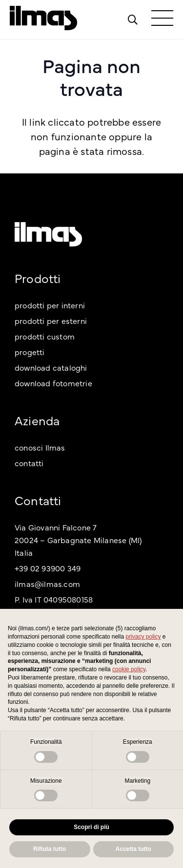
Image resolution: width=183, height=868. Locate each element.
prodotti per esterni (51, 321)
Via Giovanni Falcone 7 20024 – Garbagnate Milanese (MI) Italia (78, 540)
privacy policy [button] (143, 637)
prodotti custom (45, 336)
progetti (30, 352)
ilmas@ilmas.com (47, 584)
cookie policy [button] (129, 669)
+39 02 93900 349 (48, 568)
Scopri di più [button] (91, 827)
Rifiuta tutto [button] (50, 849)
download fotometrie (53, 383)
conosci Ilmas (40, 447)
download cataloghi (51, 367)
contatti (29, 463)
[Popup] (133, 19)
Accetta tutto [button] (133, 849)
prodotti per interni (50, 305)
